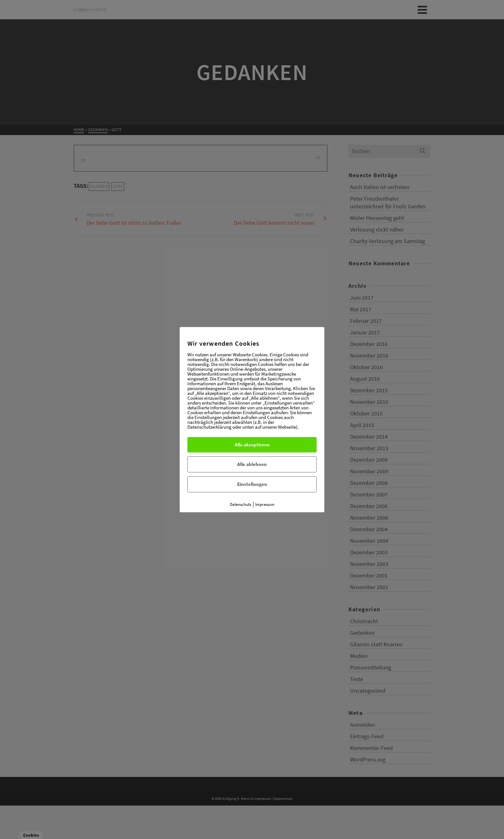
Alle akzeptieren (252, 445)
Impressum (265, 504)
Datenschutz (241, 504)
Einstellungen (252, 484)
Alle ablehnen (252, 464)
